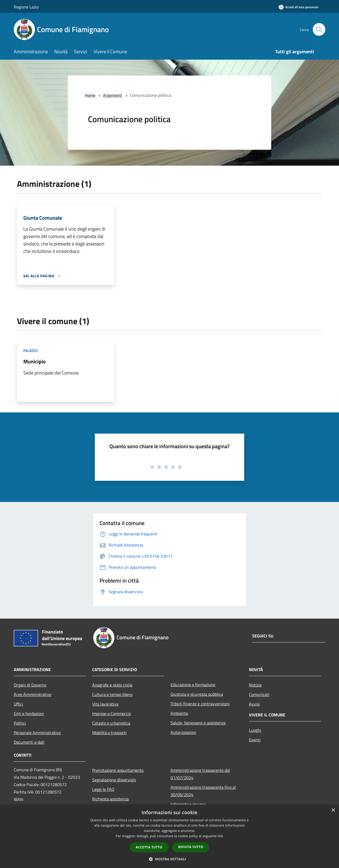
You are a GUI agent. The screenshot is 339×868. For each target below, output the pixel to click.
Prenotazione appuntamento (118, 770)
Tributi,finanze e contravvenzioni (200, 704)
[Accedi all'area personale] (298, 7)
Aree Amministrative (33, 694)
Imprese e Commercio (111, 713)
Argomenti (113, 95)
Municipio (35, 361)
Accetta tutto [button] (149, 847)
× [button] (333, 810)
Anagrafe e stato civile (112, 685)
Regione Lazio (26, 7)
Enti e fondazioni (29, 713)
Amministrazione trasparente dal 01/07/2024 (200, 774)
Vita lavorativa (105, 704)
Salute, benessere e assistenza (198, 723)
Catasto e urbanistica (111, 723)
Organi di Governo (30, 685)
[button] (169, 859)
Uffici (18, 704)
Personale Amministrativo (37, 733)
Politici (20, 723)
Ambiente (179, 713)
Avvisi (254, 704)
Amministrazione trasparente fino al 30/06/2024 (203, 791)
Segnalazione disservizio (114, 780)
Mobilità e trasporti (109, 733)
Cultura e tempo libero (112, 694)
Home (90, 95)
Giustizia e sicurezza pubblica (197, 694)
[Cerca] (319, 29)
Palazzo (30, 351)
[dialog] (169, 836)
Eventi (255, 740)
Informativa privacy (188, 804)
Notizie (255, 685)
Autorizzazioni (183, 732)
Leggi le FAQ (103, 789)
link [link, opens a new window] (220, 836)
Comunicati (259, 694)
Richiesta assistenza (110, 799)
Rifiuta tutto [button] (191, 847)
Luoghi (255, 730)
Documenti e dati (29, 742)
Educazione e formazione (193, 685)
